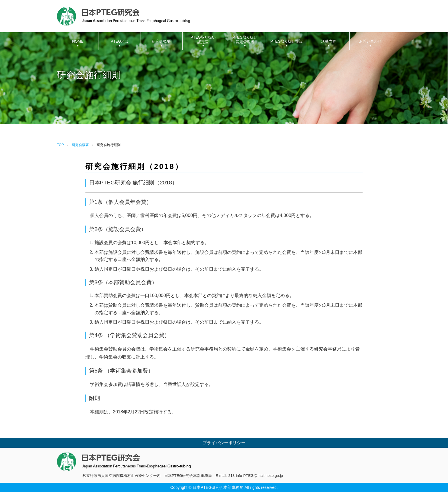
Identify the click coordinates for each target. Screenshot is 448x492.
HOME (78, 41)
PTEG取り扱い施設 (287, 41)
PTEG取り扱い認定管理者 (245, 40)
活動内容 (329, 41)
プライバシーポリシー (224, 443)
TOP (60, 145)
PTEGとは (119, 41)
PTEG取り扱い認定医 (203, 40)
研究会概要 (161, 41)
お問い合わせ (370, 41)
